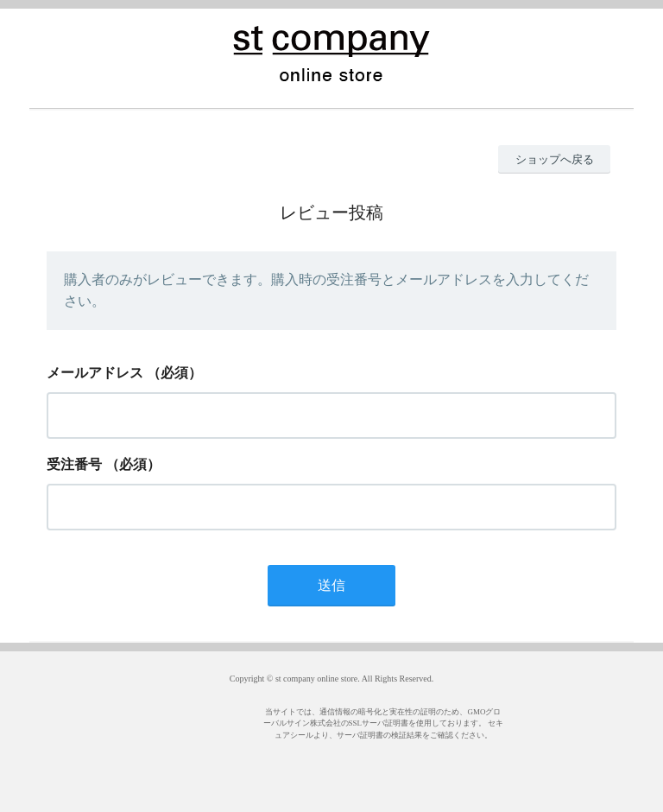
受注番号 (74, 464)
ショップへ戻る (555, 159)
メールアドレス (95, 373)
